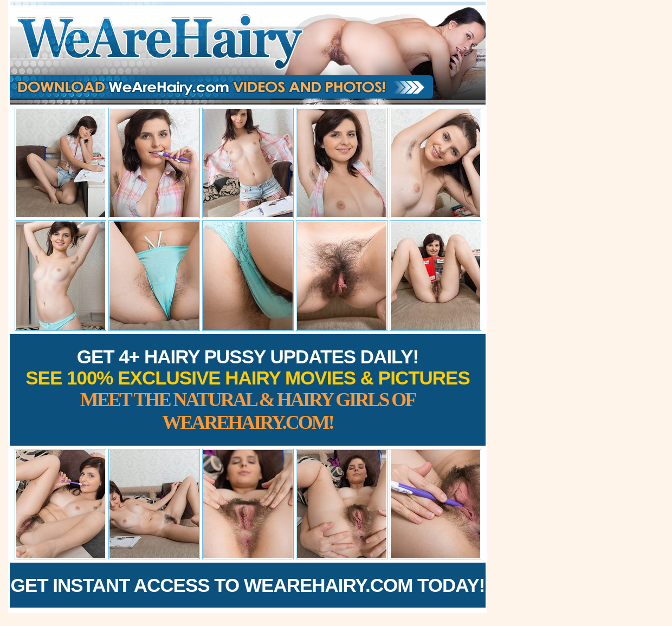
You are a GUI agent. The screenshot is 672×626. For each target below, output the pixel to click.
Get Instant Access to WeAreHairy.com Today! (248, 585)
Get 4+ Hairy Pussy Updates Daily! (248, 390)
